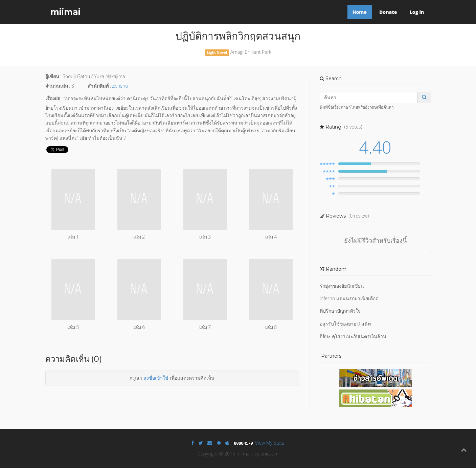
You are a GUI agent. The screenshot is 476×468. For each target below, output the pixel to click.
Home (360, 12)
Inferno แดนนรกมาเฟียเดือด (349, 298)
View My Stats (270, 443)
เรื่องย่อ (53, 98)
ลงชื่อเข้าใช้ (156, 378)
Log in (417, 12)
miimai (65, 12)
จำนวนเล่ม (57, 86)
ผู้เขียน (52, 76)
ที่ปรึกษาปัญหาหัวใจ (340, 311)
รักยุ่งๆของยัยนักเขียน (342, 286)
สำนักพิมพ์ (98, 86)
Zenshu (120, 86)
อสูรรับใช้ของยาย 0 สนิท (345, 324)
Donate (388, 12)
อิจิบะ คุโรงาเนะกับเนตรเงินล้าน (353, 336)
